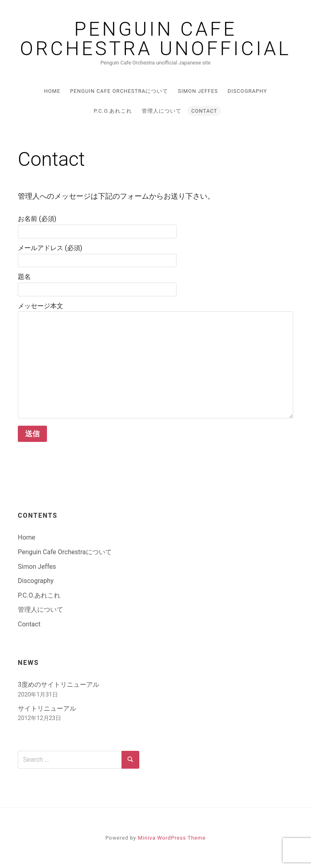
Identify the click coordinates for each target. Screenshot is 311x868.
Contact (204, 111)
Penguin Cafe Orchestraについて (119, 91)
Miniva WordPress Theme (172, 838)
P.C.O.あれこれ (113, 111)
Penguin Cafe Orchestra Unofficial (155, 39)
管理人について (162, 111)
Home (52, 91)
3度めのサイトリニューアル (59, 685)
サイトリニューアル (47, 708)
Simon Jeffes (198, 91)
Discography (247, 91)
